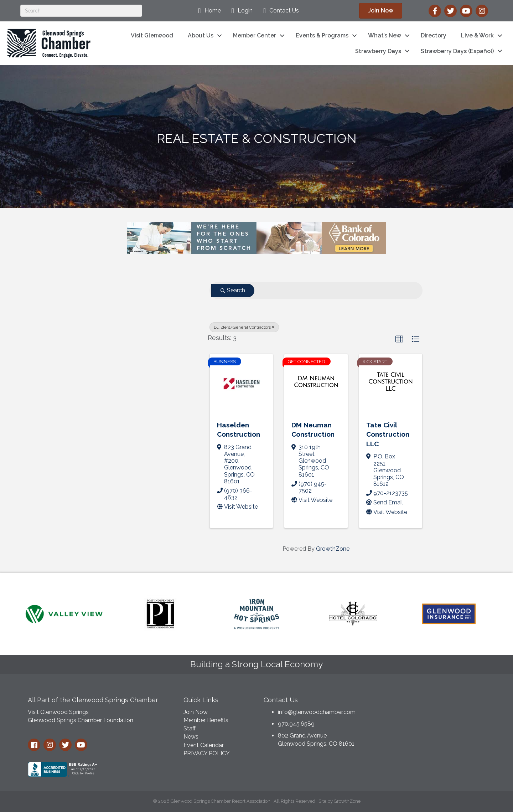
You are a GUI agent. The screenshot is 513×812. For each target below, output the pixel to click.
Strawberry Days (378, 51)
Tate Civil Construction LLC (388, 434)
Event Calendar (204, 745)
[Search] (81, 11)
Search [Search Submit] (233, 290)
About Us (201, 35)
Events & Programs (322, 35)
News (191, 737)
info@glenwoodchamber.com (317, 712)
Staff (190, 728)
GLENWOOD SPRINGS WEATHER (431, 719)
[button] (399, 339)
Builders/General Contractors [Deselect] (244, 327)
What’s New (385, 35)
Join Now (196, 712)
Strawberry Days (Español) (457, 51)
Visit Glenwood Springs (58, 712)
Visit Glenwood (152, 35)
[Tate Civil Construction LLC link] (391, 382)
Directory (434, 35)
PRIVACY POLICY (207, 753)
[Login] (240, 11)
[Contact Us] (279, 11)
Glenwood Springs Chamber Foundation (81, 720)
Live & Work (477, 35)
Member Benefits (206, 720)
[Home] (208, 11)
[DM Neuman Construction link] (316, 382)
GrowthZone (333, 549)
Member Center (255, 35)
